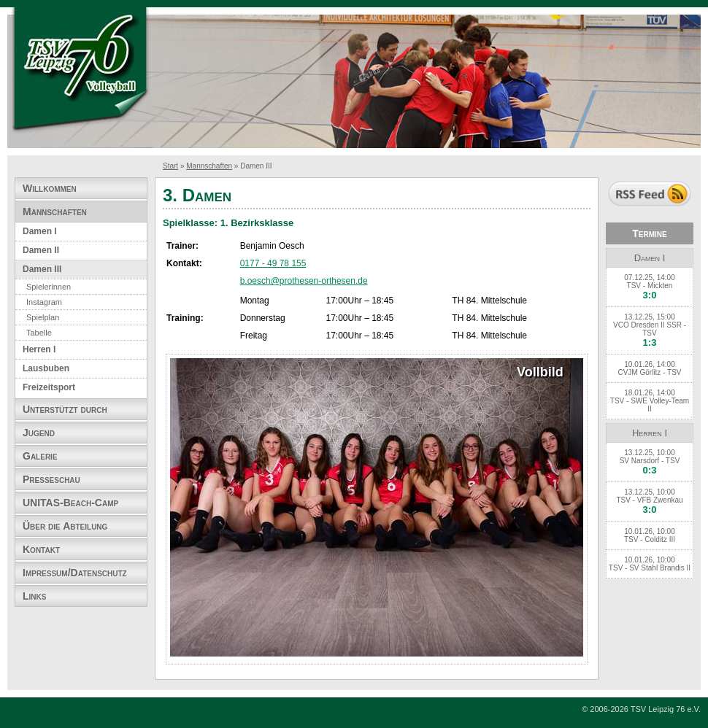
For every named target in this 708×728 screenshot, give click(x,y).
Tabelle (39, 333)
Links (34, 596)
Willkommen (50, 188)
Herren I (39, 349)
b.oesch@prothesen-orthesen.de (304, 281)
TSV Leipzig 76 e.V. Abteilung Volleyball (80, 71)
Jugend (39, 433)
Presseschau (51, 479)
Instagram (44, 302)
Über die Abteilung (65, 526)
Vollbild (540, 372)
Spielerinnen (49, 287)
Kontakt (41, 549)
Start (170, 166)
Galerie (40, 456)
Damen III (42, 269)
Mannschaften (209, 166)
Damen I (40, 231)
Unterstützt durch (65, 409)
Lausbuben (46, 368)
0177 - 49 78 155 (273, 263)
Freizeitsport (49, 387)
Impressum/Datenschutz (75, 573)
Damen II (41, 250)
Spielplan (43, 317)
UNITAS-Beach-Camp (70, 503)
